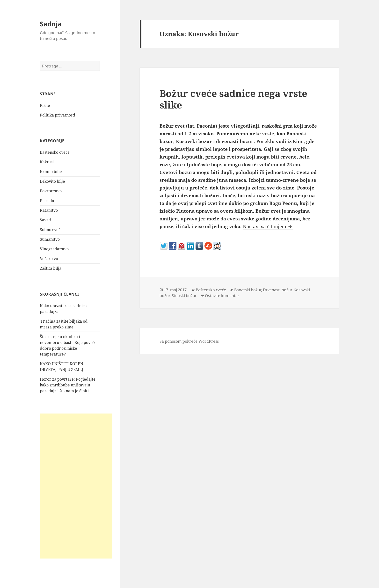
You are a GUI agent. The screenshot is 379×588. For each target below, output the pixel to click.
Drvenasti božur (277, 290)
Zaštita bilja (51, 268)
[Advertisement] (76, 486)
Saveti (46, 220)
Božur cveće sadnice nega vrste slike (233, 99)
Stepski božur (184, 296)
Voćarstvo (49, 259)
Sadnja (51, 24)
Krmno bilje (51, 172)
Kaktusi (47, 162)
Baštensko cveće (55, 152)
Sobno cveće (51, 230)
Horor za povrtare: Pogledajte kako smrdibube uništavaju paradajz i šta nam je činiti (68, 385)
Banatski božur (248, 290)
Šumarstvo (50, 239)
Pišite (45, 105)
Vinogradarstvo (54, 249)
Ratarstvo (49, 210)
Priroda (47, 201)
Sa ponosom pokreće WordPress (189, 341)
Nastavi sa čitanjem (268, 226)
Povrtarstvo (51, 191)
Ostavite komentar (222, 296)
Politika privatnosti (58, 115)
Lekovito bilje (52, 181)
